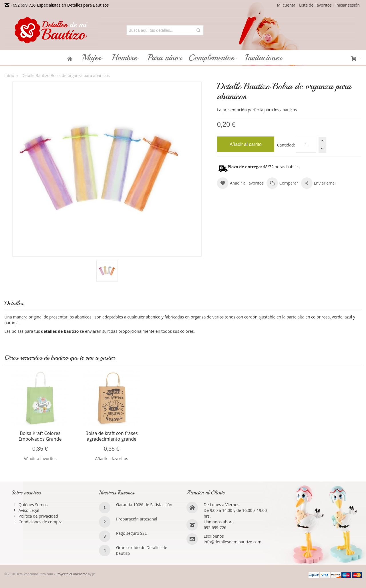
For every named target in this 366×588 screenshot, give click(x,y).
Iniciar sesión (348, 5)
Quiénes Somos (33, 505)
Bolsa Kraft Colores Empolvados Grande (40, 436)
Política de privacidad (38, 516)
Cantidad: (286, 145)
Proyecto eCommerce (71, 574)
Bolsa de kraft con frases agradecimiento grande (112, 436)
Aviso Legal (29, 510)
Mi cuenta (286, 5)
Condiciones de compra (41, 522)
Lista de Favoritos (315, 5)
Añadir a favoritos (40, 459)
